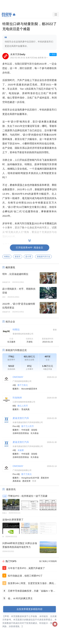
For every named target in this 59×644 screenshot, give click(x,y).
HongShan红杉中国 (30, 478)
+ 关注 (53, 54)
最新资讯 (11, 489)
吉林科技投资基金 (21, 433)
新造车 (18, 257)
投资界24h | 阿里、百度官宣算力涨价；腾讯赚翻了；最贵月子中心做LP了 (32, 584)
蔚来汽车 (52, 139)
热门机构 (43, 561)
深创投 (34, 430)
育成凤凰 (25, 409)
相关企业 (10, 322)
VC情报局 (52, 561)
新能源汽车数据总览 (16, 350)
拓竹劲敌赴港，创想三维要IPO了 (25, 576)
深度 (5, 496)
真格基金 (17, 481)
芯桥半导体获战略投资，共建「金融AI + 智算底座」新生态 (32, 591)
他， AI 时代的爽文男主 (20, 598)
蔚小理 (28, 257)
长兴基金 (35, 433)
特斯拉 (7, 257)
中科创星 (25, 430)
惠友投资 (26, 481)
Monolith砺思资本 (29, 389)
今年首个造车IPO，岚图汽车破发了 (26, 568)
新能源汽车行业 (43, 257)
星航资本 (45, 478)
